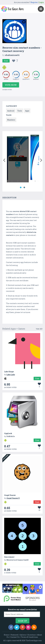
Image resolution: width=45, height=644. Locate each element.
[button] (4, 160)
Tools (20, 111)
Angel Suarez (10, 495)
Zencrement (9, 557)
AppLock (8, 433)
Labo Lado (11, 375)
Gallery (23, 635)
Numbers (11, 120)
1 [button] (21, 187)
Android (11, 111)
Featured (14, 635)
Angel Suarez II (13, 498)
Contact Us (15, 637)
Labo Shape (9, 372)
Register (34, 2)
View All (39, 329)
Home (6, 635)
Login (41, 2)
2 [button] (24, 187)
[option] (18, 159)
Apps (27, 111)
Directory (31, 635)
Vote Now (11, 85)
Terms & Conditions (29, 637)
